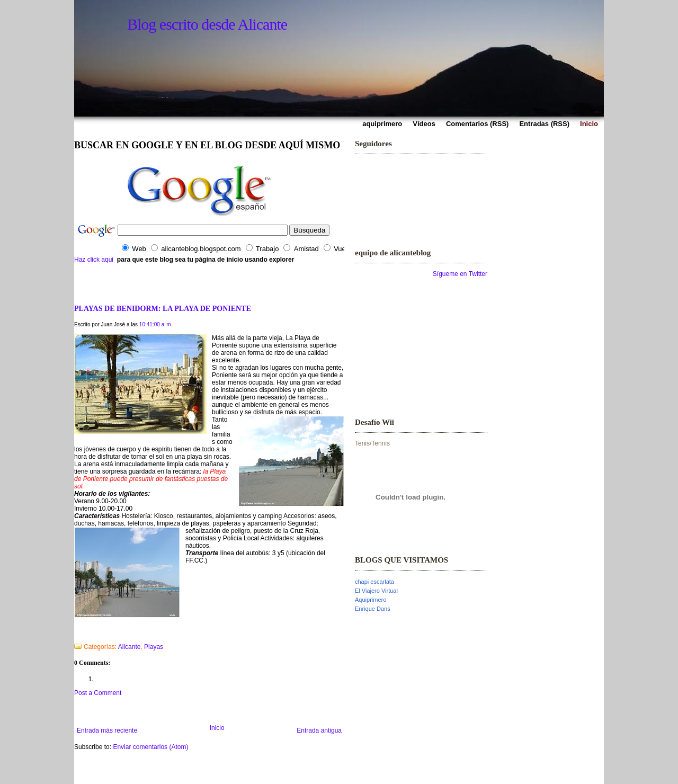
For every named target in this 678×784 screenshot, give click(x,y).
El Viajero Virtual (376, 591)
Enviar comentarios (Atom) (150, 747)
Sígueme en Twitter (460, 274)
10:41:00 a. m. (156, 324)
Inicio (217, 728)
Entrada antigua (319, 730)
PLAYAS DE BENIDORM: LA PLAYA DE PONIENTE (163, 308)
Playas (154, 647)
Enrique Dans (373, 609)
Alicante (130, 647)
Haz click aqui (94, 260)
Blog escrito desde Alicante (207, 24)
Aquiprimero (371, 600)
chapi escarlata (374, 582)
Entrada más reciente (107, 730)
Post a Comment (98, 693)
